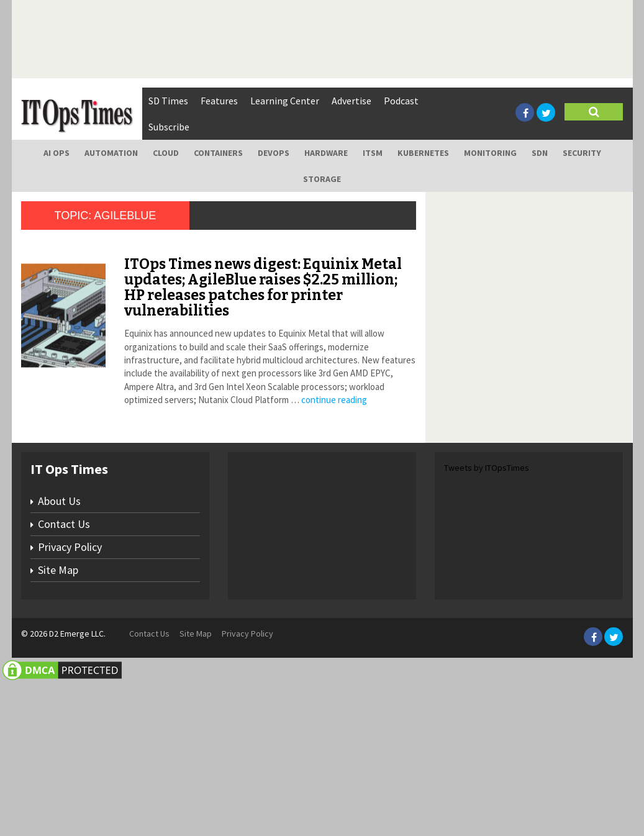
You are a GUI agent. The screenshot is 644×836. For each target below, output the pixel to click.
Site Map (58, 723)
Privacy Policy (70, 700)
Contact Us (64, 677)
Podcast (401, 101)
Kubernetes (423, 153)
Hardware (326, 153)
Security (582, 153)
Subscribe (169, 127)
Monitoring (490, 153)
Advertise (351, 101)
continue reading (334, 400)
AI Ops (57, 153)
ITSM (373, 153)
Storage (322, 179)
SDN (540, 153)
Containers (218, 153)
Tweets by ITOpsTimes (487, 621)
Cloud (166, 153)
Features (219, 101)
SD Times (168, 101)
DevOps (274, 153)
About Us (59, 654)
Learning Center (285, 101)
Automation (111, 153)
